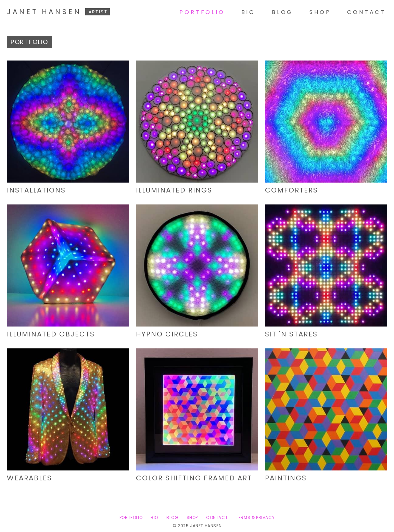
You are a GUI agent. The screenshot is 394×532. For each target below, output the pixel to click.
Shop (320, 12)
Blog (282, 12)
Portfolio (202, 12)
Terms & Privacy (255, 517)
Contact (366, 12)
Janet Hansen (58, 12)
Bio (248, 12)
